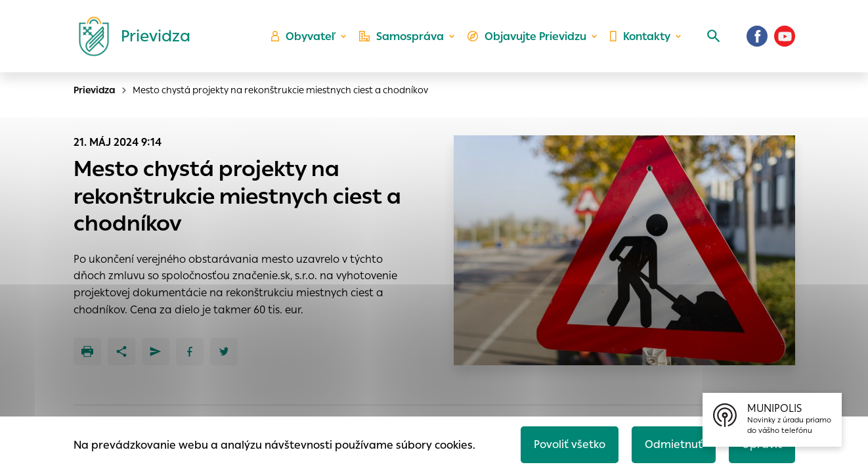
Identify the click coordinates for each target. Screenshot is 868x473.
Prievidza (95, 90)
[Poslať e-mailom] (156, 351)
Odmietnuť (674, 444)
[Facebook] (757, 36)
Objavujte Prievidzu (527, 36)
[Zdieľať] (121, 351)
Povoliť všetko (570, 444)
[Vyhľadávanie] (714, 36)
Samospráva (401, 36)
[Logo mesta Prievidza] (129, 36)
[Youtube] (785, 36)
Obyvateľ (303, 36)
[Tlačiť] (87, 351)
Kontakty (640, 36)
